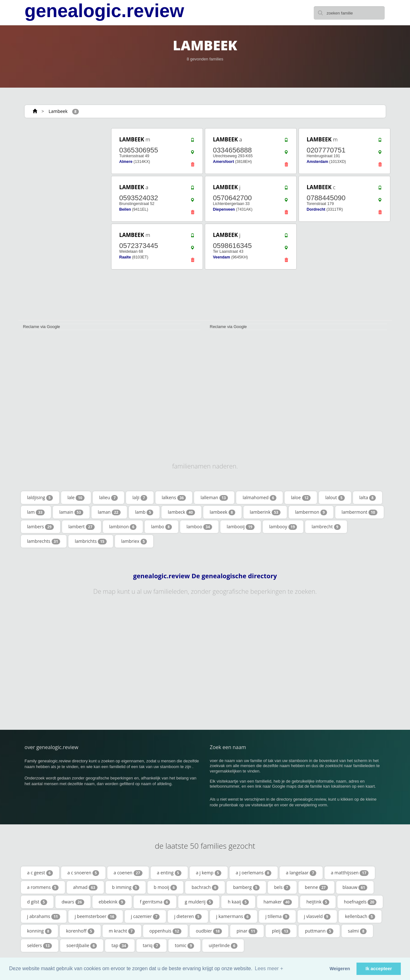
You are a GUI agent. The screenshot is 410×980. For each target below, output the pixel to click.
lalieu (108, 498)
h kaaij (238, 902)
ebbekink (112, 902)
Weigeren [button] (340, 969)
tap (120, 946)
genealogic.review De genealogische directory (205, 576)
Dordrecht (316, 209)
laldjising (40, 498)
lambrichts (91, 541)
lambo (161, 527)
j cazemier (145, 916)
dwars (73, 902)
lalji (140, 498)
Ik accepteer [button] (379, 969)
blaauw (355, 887)
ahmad (85, 887)
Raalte (125, 257)
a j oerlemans (254, 873)
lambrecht (326, 527)
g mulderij (199, 902)
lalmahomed (259, 498)
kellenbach (360, 916)
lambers (41, 527)
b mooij (166, 887)
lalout (335, 498)
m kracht (122, 931)
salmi (357, 931)
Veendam (222, 257)
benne (316, 887)
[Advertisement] (63, 222)
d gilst (37, 902)
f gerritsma (155, 902)
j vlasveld (317, 916)
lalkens (174, 498)
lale (76, 498)
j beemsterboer (96, 916)
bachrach (205, 887)
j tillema (277, 916)
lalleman (214, 498)
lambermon (311, 512)
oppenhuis (165, 931)
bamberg (246, 887)
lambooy (283, 527)
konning (39, 931)
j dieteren (188, 916)
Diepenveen (224, 209)
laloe (301, 498)
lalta (368, 498)
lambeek (222, 512)
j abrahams (44, 916)
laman (109, 512)
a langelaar (301, 873)
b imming (126, 887)
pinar (247, 931)
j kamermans (233, 916)
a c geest (40, 873)
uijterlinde (223, 946)
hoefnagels (360, 902)
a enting (169, 873)
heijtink (318, 902)
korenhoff (80, 931)
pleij (281, 931)
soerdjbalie (82, 946)
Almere (126, 162)
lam (36, 512)
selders (40, 946)
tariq (151, 946)
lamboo (199, 527)
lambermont (360, 512)
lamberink (265, 512)
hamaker (278, 902)
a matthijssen (350, 873)
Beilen (125, 209)
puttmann (319, 931)
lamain (71, 512)
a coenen (128, 873)
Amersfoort (224, 162)
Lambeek (58, 111)
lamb (144, 512)
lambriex (134, 541)
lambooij (241, 527)
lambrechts (44, 541)
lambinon (123, 527)
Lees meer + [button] (269, 968)
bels (282, 887)
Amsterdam (318, 162)
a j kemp (209, 873)
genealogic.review (104, 11)
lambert (82, 527)
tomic (184, 946)
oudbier (209, 931)
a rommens (43, 887)
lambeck (181, 512)
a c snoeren (83, 873)
